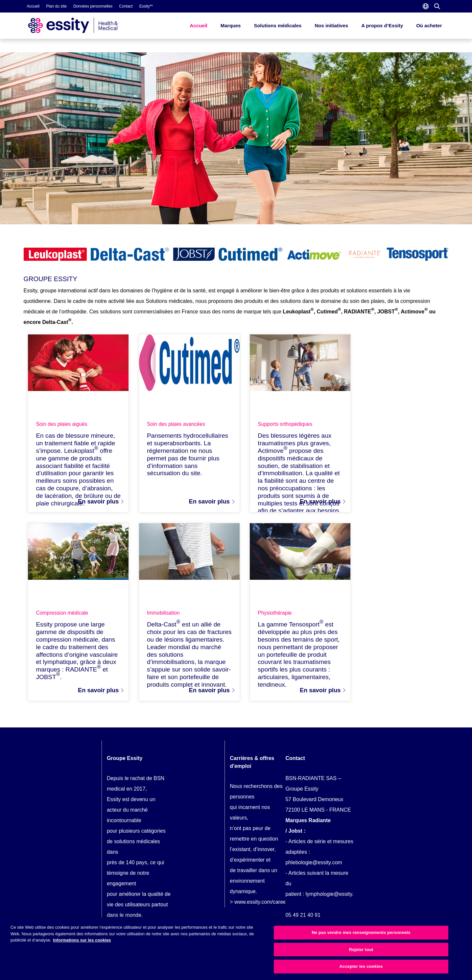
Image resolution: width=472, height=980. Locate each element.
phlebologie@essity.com (314, 866)
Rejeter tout (361, 950)
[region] (236, 949)
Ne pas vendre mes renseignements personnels (361, 932)
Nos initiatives (331, 25)
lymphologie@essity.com (335, 898)
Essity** (146, 6)
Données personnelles (93, 6)
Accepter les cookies (361, 966)
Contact (126, 6)
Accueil (33, 6)
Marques (231, 25)
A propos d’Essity (382, 25)
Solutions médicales (278, 25)
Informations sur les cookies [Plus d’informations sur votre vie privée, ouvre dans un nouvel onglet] (82, 940)
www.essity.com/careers (262, 906)
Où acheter (429, 25)
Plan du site (56, 6)
